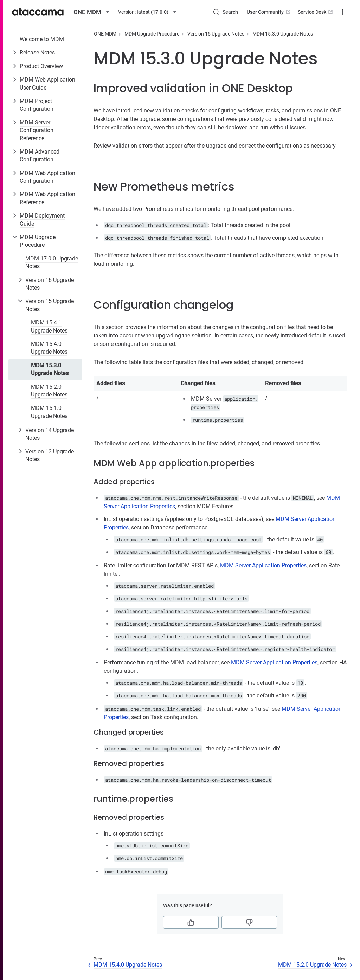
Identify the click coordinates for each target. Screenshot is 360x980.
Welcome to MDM (42, 39)
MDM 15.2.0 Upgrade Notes (49, 391)
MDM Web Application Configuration (47, 177)
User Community (269, 12)
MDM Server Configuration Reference (37, 130)
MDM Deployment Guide (42, 220)
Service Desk (316, 12)
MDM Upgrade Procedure (38, 241)
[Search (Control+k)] (225, 12)
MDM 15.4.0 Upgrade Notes (49, 348)
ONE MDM (105, 34)
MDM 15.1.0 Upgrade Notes (49, 412)
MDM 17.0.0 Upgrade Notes (52, 262)
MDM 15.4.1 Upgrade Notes (49, 326)
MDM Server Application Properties (263, 565)
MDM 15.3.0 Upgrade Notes (50, 369)
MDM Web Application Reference (47, 198)
